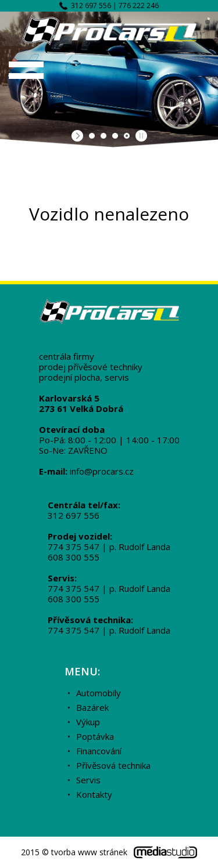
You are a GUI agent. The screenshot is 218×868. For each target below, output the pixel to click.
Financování (99, 751)
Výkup (88, 722)
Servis (88, 780)
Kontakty (94, 794)
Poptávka (95, 736)
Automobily (99, 693)
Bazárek (92, 707)
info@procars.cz (102, 471)
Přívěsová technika (113, 765)
